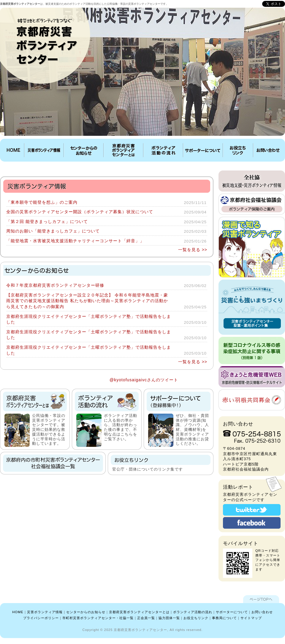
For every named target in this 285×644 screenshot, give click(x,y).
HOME (13, 150)
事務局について (224, 618)
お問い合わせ (268, 150)
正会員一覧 (146, 618)
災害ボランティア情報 (44, 150)
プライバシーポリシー (41, 618)
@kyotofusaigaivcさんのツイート (144, 380)
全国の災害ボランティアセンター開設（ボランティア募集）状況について (80, 212)
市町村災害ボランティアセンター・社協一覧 (98, 618)
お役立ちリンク (238, 150)
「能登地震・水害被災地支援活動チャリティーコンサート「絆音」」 (75, 241)
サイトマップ (251, 618)
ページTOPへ (261, 599)
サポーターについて (203, 150)
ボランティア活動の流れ (163, 150)
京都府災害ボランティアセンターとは (123, 150)
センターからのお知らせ (84, 150)
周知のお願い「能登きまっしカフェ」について (53, 231)
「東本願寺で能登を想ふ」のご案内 (42, 202)
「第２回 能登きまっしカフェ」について (47, 221)
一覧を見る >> (193, 250)
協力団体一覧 (169, 618)
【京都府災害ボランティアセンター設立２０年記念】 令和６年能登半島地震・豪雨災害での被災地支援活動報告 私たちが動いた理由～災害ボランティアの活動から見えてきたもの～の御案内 (87, 301)
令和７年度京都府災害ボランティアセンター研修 (55, 285)
